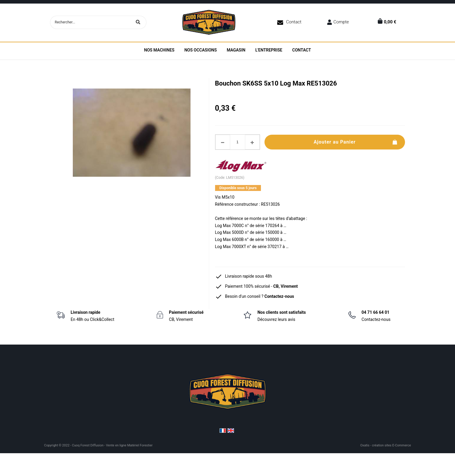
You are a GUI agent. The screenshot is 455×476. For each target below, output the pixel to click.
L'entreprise (269, 50)
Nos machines (159, 50)
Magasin (236, 50)
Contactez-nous (279, 296)
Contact (294, 22)
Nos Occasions (201, 50)
